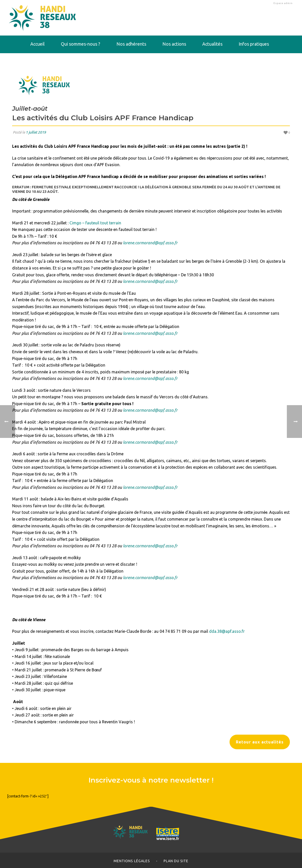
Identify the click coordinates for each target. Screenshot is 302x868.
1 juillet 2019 (36, 132)
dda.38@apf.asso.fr (227, 631)
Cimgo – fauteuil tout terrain (95, 223)
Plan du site (176, 861)
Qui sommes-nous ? (81, 44)
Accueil (37, 44)
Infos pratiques (254, 44)
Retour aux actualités (260, 742)
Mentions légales (132, 861)
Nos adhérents (131, 44)
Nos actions (174, 44)
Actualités (212, 44)
